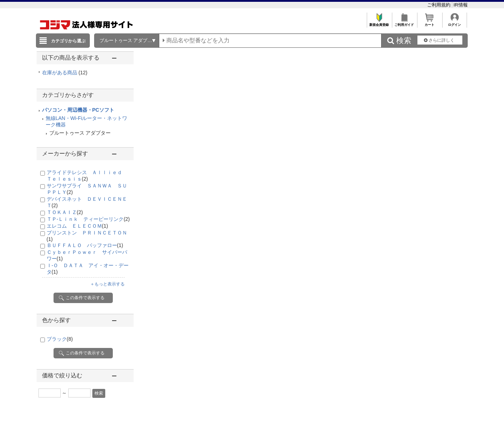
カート (429, 23)
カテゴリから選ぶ (68, 41)
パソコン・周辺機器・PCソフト (78, 110)
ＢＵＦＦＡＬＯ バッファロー (85, 245)
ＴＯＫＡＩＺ (65, 212)
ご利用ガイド (404, 23)
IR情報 (461, 5)
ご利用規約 (440, 5)
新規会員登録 (379, 23)
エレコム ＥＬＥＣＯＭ (77, 226)
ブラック (60, 339)
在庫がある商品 (65, 73)
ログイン (455, 23)
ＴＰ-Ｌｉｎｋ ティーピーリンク (88, 219)
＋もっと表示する (107, 284)
